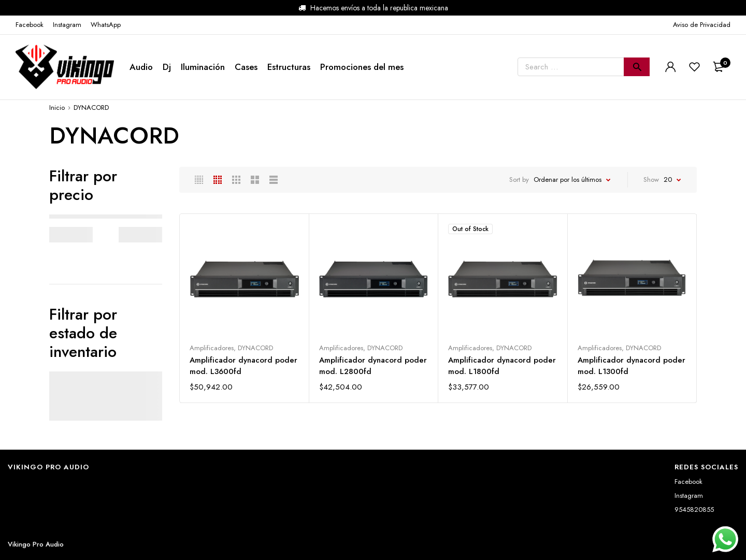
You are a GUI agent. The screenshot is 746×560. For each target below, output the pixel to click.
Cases (246, 67)
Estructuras (289, 67)
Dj (167, 67)
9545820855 (694, 509)
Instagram (689, 496)
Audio (141, 67)
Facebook (688, 482)
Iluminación (203, 67)
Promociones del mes (362, 67)
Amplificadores (212, 348)
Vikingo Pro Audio (36, 544)
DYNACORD (255, 348)
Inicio (57, 107)
